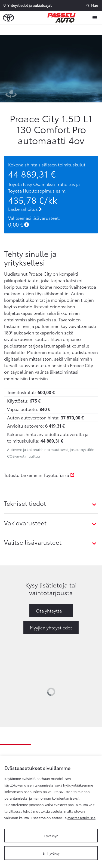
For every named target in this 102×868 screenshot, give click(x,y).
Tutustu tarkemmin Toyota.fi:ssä (39, 475)
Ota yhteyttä (49, 610)
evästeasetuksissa (81, 818)
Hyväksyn (51, 836)
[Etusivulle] (63, 18)
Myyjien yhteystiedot (51, 627)
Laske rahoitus (25, 209)
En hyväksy (51, 853)
